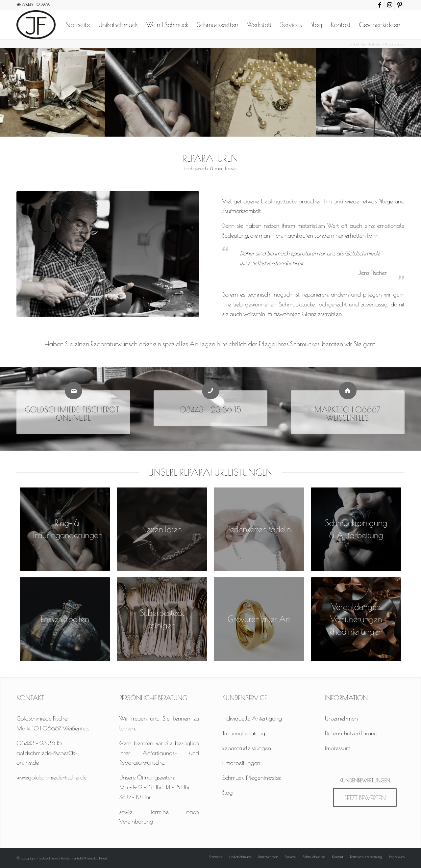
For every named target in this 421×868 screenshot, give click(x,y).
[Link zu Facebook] (380, 5)
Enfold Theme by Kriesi (90, 858)
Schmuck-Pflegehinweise (251, 778)
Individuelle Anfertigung (252, 718)
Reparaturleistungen (247, 748)
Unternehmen (341, 718)
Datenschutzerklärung (351, 733)
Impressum (338, 748)
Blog (227, 792)
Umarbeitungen (241, 763)
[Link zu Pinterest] (400, 5)
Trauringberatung (244, 733)
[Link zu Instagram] (390, 5)
